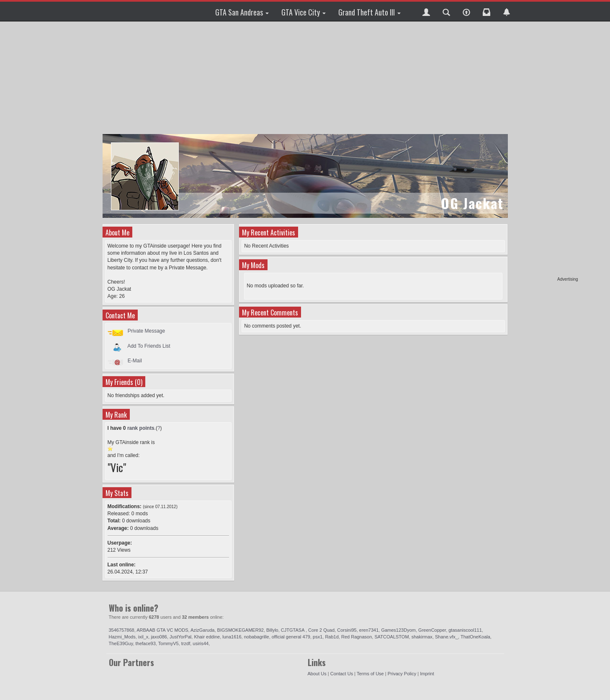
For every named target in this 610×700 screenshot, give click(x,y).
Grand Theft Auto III (369, 12)
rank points (141, 428)
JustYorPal (180, 637)
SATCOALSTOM (391, 637)
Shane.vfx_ (447, 637)
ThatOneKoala (475, 637)
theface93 (146, 643)
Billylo (272, 630)
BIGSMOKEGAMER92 (241, 630)
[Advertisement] (546, 151)
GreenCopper (432, 630)
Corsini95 (347, 630)
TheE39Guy (121, 643)
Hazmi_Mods (122, 637)
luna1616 (232, 637)
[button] (426, 11)
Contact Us (342, 674)
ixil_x (143, 637)
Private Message (146, 331)
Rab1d (332, 637)
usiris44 (201, 643)
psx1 (318, 637)
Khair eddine (207, 637)
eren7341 (369, 630)
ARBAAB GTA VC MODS (162, 630)
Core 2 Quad (321, 630)
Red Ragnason (356, 637)
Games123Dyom (398, 630)
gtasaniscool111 (465, 630)
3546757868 (122, 630)
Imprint (427, 674)
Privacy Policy (402, 674)
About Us (317, 674)
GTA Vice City (304, 12)
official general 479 (291, 637)
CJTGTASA (293, 630)
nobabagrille (257, 637)
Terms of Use (370, 674)
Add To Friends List (149, 346)
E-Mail (135, 361)
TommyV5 (169, 643)
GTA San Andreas (242, 12)
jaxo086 (159, 637)
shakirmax (422, 637)
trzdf (186, 643)
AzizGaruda (202, 630)
